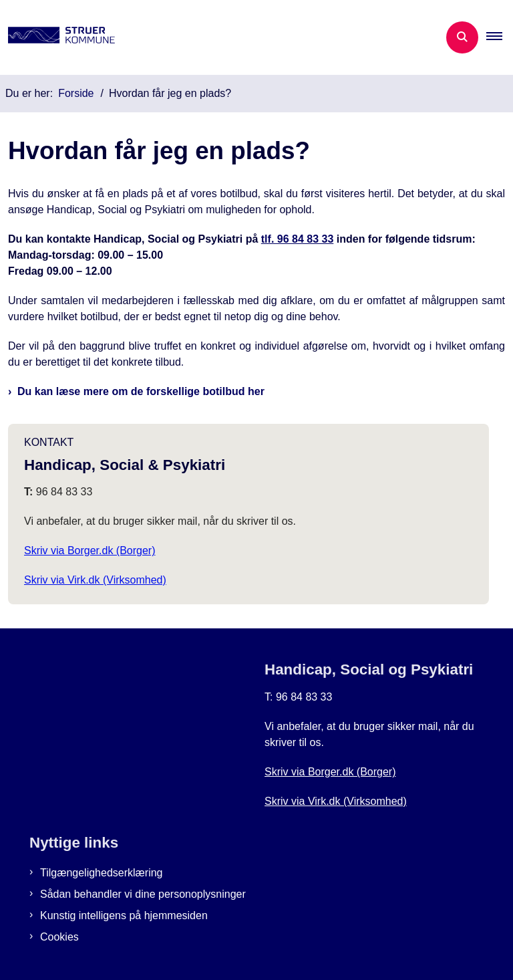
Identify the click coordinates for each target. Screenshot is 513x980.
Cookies (59, 937)
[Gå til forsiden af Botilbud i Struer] (57, 37)
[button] (500, 37)
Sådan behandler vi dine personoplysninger (143, 894)
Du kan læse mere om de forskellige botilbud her (141, 391)
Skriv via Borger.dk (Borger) (90, 550)
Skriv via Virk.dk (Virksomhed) (95, 580)
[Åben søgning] (462, 37)
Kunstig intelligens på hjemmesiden (124, 915)
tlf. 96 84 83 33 (298, 239)
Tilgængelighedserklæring (102, 873)
